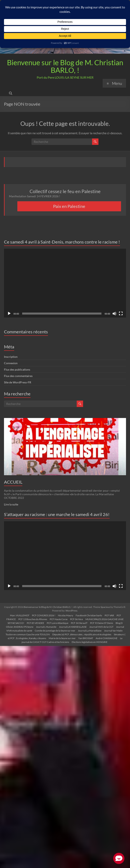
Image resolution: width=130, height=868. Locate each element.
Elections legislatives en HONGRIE (90, 642)
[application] (65, 283)
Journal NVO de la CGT (101, 627)
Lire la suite (11, 504)
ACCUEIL (13, 482)
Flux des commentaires (18, 376)
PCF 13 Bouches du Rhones (33, 619)
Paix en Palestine (69, 206)
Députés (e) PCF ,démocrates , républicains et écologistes (82, 634)
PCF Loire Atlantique (58, 623)
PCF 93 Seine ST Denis (102, 623)
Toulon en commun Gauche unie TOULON (28, 634)
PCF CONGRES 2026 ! (44, 615)
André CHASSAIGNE (107, 638)
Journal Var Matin (113, 631)
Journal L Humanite (46, 627)
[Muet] (114, 314)
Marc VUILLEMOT (20, 615)
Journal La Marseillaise (90, 631)
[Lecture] (9, 314)
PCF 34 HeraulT (79, 623)
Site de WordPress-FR (18, 382)
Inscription (11, 357)
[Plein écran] (121, 314)
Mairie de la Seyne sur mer (62, 638)
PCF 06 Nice (76, 619)
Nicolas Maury (65, 615)
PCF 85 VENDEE (35, 623)
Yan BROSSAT (86, 638)
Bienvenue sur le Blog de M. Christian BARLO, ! (65, 66)
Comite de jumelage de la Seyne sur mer (55, 631)
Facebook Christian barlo (89, 615)
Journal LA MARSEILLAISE (73, 627)
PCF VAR (109, 615)
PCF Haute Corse (59, 619)
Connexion (11, 363)
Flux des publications (17, 369)
